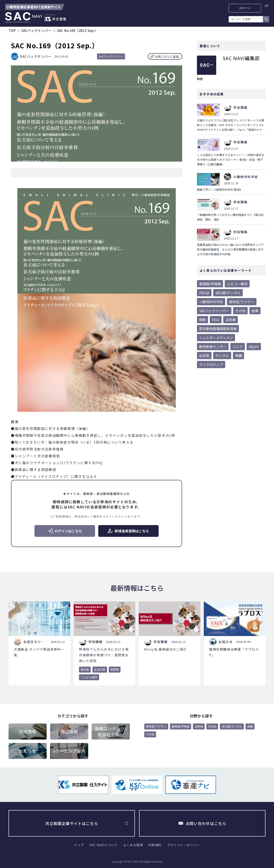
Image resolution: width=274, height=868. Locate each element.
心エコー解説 (237, 284)
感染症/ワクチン (242, 302)
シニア (238, 347)
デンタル (222, 356)
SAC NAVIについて (104, 845)
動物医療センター (213, 347)
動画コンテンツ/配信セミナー (111, 731)
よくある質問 (133, 845)
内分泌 (204, 293)
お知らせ (28, 751)
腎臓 (238, 356)
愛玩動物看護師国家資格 (218, 329)
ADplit (254, 347)
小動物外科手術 (211, 302)
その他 (240, 311)
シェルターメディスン (216, 338)
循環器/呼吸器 (210, 284)
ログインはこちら (65, 531)
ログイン (245, 8)
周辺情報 (69, 731)
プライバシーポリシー (183, 845)
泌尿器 (231, 320)
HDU (216, 320)
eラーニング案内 (69, 751)
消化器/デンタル (228, 293)
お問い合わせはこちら (206, 823)
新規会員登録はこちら (128, 531)
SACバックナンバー (111, 56)
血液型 (204, 356)
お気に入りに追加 (167, 56)
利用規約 (155, 845)
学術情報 (28, 731)
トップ (79, 845)
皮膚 (255, 311)
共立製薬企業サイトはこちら (72, 823)
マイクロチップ (211, 365)
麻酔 (203, 320)
